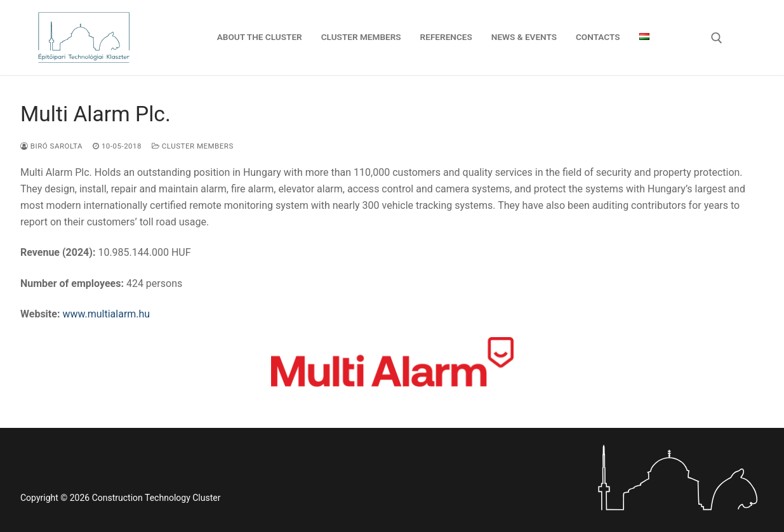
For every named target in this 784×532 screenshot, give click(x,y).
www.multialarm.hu (106, 314)
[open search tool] (717, 38)
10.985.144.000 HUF (106, 252)
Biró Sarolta (51, 146)
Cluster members (193, 146)
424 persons (101, 283)
